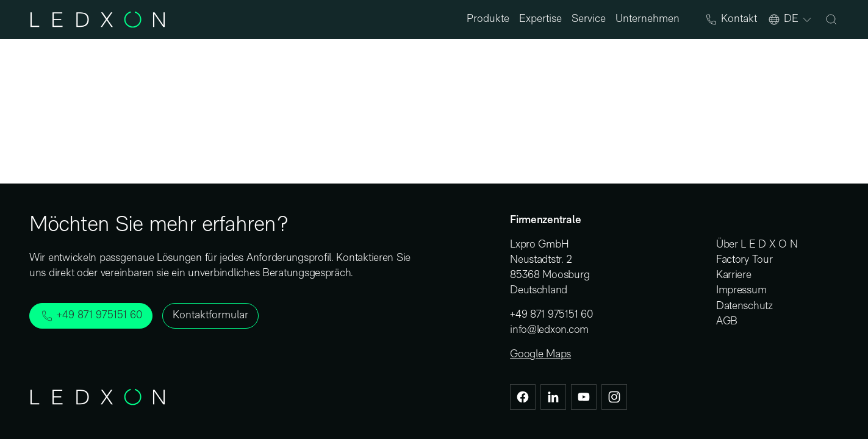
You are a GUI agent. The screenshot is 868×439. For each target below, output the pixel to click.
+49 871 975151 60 (551, 315)
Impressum (741, 291)
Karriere (734, 275)
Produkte (488, 19)
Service (589, 19)
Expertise (540, 19)
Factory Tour (744, 260)
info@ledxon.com (549, 330)
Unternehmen (647, 19)
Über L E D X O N (757, 245)
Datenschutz (744, 306)
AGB (727, 322)
